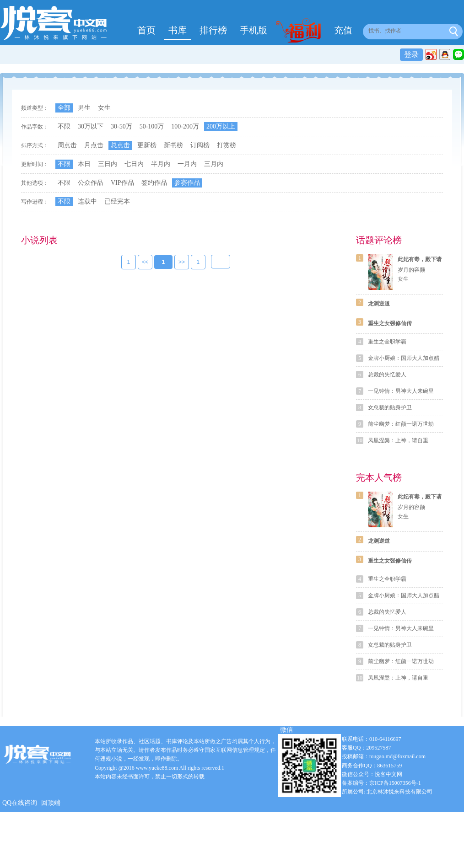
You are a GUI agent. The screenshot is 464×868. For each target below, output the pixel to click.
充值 (343, 30)
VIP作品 (122, 183)
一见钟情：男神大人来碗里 (401, 391)
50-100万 (152, 126)
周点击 (67, 145)
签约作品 (154, 183)
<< (145, 263)
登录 (411, 55)
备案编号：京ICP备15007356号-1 (381, 783)
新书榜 (173, 145)
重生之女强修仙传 (390, 323)
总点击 (120, 145)
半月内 (161, 164)
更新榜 (147, 145)
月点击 (94, 145)
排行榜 (213, 30)
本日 (84, 164)
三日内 (108, 164)
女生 (104, 108)
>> (182, 263)
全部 (64, 108)
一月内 (187, 164)
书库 (178, 30)
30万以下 (91, 126)
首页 (146, 30)
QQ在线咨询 (20, 803)
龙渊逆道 (379, 304)
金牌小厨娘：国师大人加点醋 (404, 358)
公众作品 (91, 183)
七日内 (134, 164)
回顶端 (51, 803)
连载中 (87, 201)
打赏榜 (227, 145)
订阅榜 (200, 145)
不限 (64, 126)
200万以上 (221, 126)
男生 (84, 108)
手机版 (254, 30)
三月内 (214, 164)
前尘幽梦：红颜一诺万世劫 (401, 424)
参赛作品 (187, 183)
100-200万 (185, 126)
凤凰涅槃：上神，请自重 (398, 440)
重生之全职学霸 (387, 342)
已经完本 (117, 201)
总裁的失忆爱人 (387, 375)
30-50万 (121, 126)
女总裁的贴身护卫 (390, 407)
